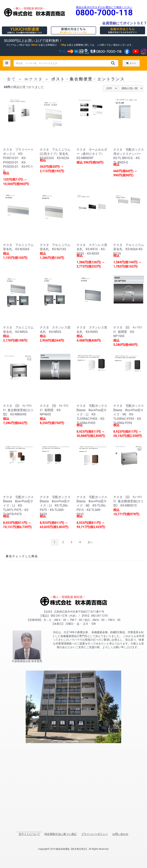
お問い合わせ (120, 834)
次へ (90, 542)
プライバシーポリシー (95, 834)
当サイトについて (29, 834)
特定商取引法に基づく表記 (60, 834)
